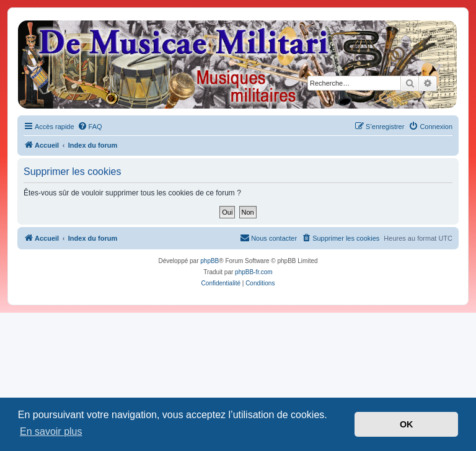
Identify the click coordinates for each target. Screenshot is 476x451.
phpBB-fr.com (254, 272)
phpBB (209, 261)
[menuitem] (90, 127)
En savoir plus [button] (51, 431)
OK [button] (407, 424)
